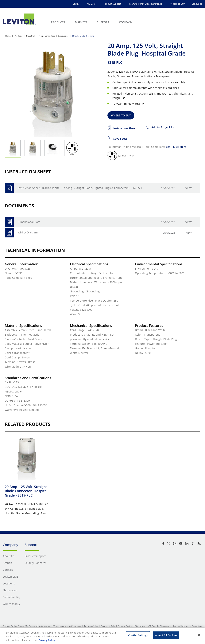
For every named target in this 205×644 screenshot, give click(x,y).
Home (8, 36)
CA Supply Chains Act (160, 626)
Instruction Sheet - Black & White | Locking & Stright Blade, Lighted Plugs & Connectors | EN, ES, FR (81, 188)
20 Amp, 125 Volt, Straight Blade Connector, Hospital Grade (26, 491)
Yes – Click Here (176, 147)
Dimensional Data (29, 222)
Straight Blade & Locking (83, 36)
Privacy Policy (125, 626)
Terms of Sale (108, 626)
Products (18, 36)
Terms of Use (91, 626)
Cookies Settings (138, 635)
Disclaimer (140, 626)
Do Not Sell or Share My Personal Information (27, 626)
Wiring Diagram (28, 232)
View (189, 188)
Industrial (31, 36)
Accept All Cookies (166, 635)
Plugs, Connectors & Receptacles (54, 36)
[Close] (199, 635)
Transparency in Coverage (67, 626)
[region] (102, 636)
